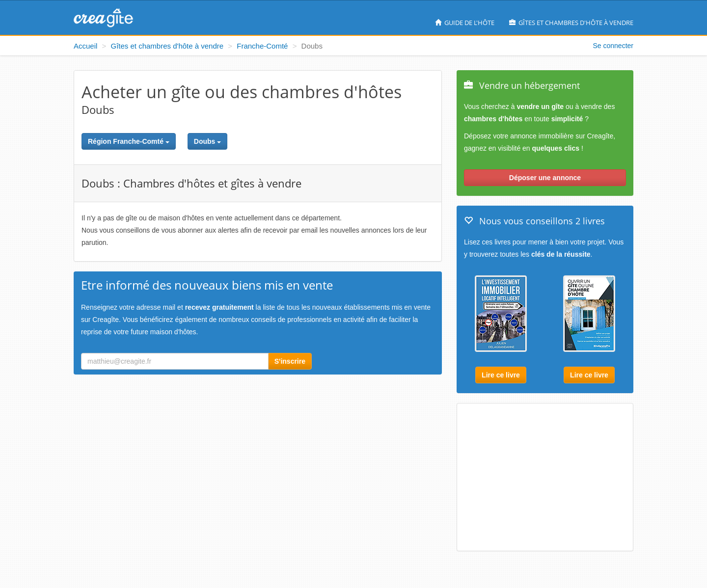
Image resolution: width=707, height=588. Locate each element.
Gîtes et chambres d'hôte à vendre (571, 23)
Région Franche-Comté (129, 141)
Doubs (207, 141)
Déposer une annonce (545, 178)
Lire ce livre (501, 375)
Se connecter (613, 46)
